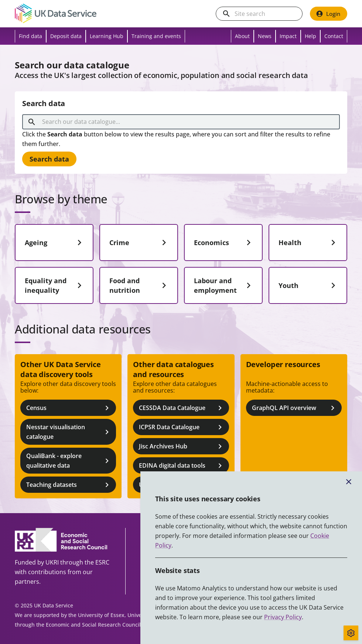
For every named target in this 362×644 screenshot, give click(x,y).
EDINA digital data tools (182, 466)
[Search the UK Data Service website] (265, 14)
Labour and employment (224, 285)
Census (69, 408)
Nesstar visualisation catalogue (69, 432)
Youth (309, 285)
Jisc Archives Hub (182, 446)
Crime (139, 243)
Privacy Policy (283, 617)
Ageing (55, 243)
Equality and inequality (55, 285)
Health (309, 243)
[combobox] (182, 122)
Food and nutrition (139, 285)
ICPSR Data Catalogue (182, 427)
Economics (224, 243)
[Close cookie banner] (349, 482)
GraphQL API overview (295, 408)
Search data (49, 159)
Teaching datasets (69, 485)
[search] (226, 14)
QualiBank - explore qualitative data (69, 461)
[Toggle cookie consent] (351, 633)
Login (328, 14)
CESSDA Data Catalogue (182, 408)
